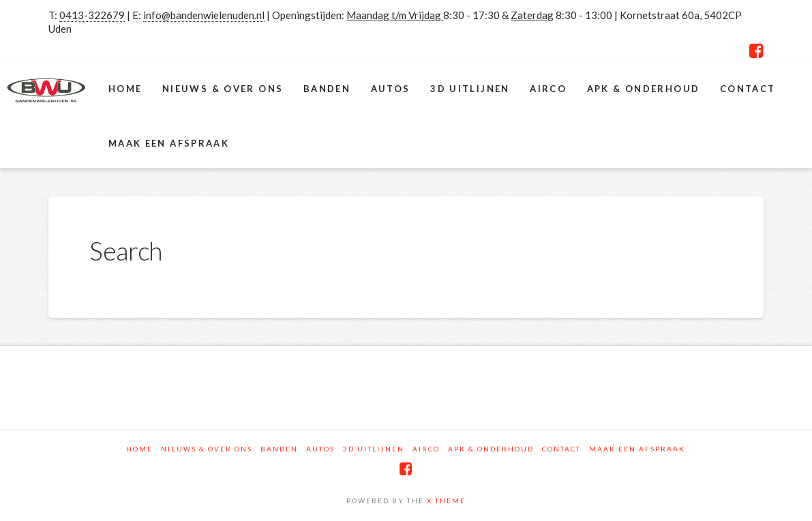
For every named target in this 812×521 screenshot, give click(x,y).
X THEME (446, 501)
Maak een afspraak (637, 449)
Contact (561, 449)
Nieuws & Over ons (207, 449)
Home (139, 449)
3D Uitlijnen (374, 449)
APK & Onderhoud (491, 449)
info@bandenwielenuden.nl (204, 15)
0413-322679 (92, 15)
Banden (279, 449)
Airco (426, 449)
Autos (320, 449)
